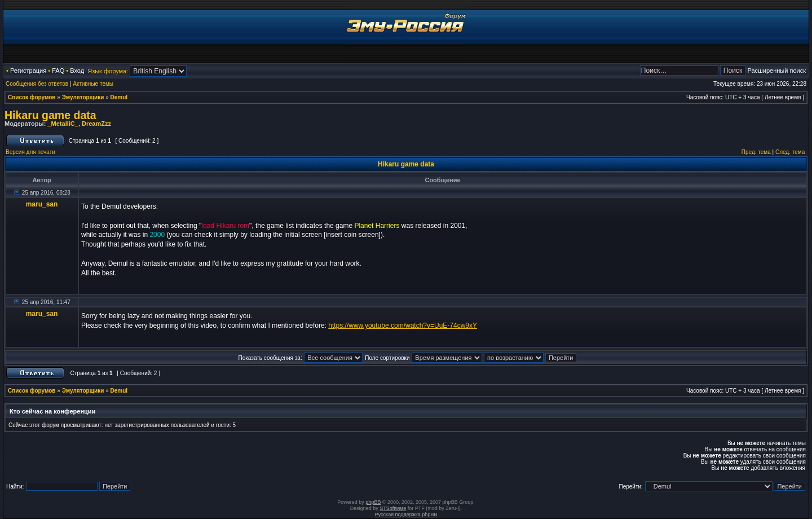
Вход (77, 71)
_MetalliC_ (63, 124)
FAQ (58, 71)
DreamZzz (96, 124)
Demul (119, 97)
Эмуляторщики (83, 97)
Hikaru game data (50, 115)
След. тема (790, 152)
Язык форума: (108, 71)
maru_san (42, 204)
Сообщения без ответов (37, 84)
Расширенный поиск (776, 71)
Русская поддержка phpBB (406, 514)
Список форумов (32, 97)
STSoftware (393, 508)
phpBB (373, 502)
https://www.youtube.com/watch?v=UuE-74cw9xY (403, 326)
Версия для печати (30, 152)
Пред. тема (756, 152)
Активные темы (93, 84)
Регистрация (28, 71)
